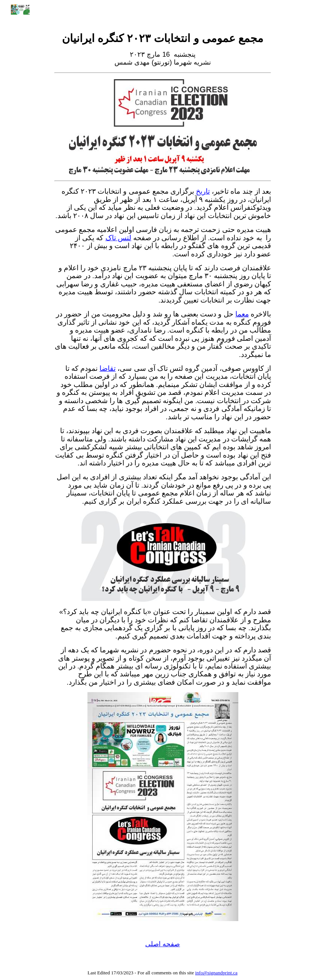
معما (242, 314)
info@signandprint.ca (216, 973)
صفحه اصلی (163, 944)
